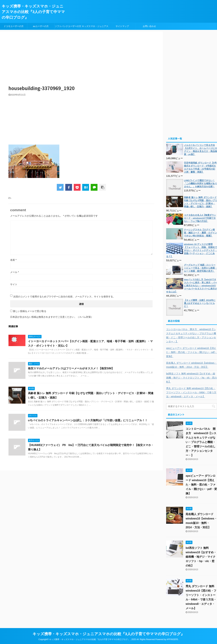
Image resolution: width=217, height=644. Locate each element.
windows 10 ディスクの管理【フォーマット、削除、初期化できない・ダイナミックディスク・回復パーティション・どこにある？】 (192, 250)
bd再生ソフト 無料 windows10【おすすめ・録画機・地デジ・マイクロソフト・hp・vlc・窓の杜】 (191, 378)
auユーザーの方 (41, 26)
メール (14, 272)
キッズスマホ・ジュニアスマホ (95, 27)
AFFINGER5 (172, 639)
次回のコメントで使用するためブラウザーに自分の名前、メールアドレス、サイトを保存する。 (64, 297)
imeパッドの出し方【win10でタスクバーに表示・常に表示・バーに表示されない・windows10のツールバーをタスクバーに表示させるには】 (192, 286)
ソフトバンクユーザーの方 (68, 26)
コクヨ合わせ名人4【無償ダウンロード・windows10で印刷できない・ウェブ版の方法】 (200, 218)
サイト (14, 284)
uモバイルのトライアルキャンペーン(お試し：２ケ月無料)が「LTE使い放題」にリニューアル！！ (88, 420)
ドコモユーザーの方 (14, 26)
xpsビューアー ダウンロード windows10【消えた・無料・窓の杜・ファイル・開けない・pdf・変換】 (191, 352)
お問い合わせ (149, 26)
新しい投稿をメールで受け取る (30, 311)
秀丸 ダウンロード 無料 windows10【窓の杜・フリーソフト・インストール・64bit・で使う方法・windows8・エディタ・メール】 (191, 392)
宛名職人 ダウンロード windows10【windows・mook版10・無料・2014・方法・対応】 (191, 365)
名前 (13, 260)
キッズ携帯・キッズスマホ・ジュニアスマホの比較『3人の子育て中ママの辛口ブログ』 (33, 12)
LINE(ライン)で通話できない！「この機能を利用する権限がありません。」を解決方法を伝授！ (200, 183)
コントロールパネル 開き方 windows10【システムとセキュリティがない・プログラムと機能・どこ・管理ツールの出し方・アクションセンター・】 (191, 335)
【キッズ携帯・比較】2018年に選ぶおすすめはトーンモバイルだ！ (200, 303)
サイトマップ (122, 26)
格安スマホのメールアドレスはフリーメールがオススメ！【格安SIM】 (71, 368)
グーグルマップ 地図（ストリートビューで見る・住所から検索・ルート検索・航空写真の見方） (200, 268)
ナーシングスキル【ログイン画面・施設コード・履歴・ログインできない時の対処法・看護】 (200, 233)
